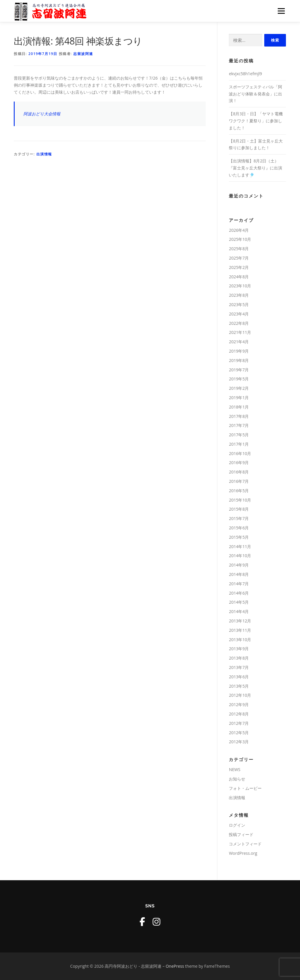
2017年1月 (239, 444)
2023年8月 (239, 295)
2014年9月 (239, 565)
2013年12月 (240, 621)
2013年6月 (239, 677)
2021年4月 (239, 342)
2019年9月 (239, 351)
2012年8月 (239, 714)
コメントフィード (245, 844)
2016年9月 (239, 462)
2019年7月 (239, 370)
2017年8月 (239, 416)
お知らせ (237, 779)
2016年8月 (239, 472)
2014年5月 (239, 602)
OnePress (175, 966)
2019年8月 (239, 360)
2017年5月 (239, 435)
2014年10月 (240, 556)
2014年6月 (239, 593)
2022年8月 (239, 323)
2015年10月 (240, 500)
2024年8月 (239, 277)
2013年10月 (240, 640)
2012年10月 (240, 695)
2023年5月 (239, 304)
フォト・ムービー (245, 788)
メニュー (281, 11)
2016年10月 (240, 453)
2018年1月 (239, 407)
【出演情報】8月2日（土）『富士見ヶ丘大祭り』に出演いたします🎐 (255, 168)
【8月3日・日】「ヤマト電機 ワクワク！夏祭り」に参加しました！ (256, 121)
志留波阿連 (83, 54)
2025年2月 (239, 267)
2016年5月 (239, 491)
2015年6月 (239, 528)
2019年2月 (239, 388)
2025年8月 (239, 249)
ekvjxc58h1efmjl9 (245, 74)
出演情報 (44, 154)
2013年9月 (239, 649)
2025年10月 (240, 239)
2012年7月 (239, 723)
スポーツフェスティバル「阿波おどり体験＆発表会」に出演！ (255, 94)
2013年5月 (239, 686)
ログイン (237, 825)
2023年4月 (239, 314)
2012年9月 (239, 704)
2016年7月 (239, 481)
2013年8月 (239, 658)
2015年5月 (239, 537)
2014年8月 (239, 574)
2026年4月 (239, 230)
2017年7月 (239, 425)
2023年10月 (240, 286)
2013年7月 (239, 667)
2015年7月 (239, 518)
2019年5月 (239, 379)
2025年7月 (239, 258)
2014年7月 (239, 584)
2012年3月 (239, 742)
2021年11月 (240, 332)
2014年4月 (239, 611)
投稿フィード (241, 834)
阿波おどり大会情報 (42, 114)
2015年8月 (239, 509)
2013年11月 (240, 630)
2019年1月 (239, 398)
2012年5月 (239, 733)
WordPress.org (243, 853)
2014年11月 (240, 546)
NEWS (235, 769)
